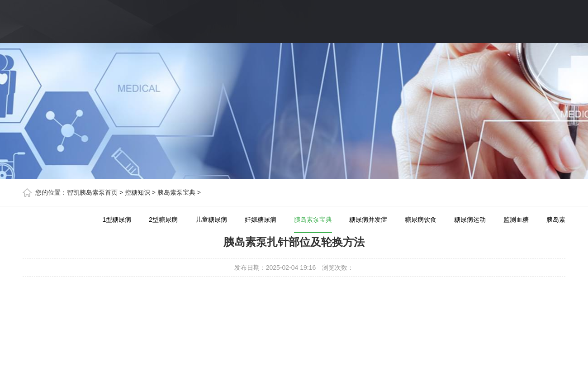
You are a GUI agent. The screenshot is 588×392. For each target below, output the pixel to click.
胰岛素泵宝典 (176, 192)
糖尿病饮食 (421, 220)
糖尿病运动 (470, 220)
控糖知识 (138, 192)
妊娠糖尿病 (261, 220)
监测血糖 (516, 220)
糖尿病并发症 (368, 220)
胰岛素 (556, 220)
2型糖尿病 (163, 220)
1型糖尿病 (117, 220)
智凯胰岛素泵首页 (92, 192)
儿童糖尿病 (211, 220)
